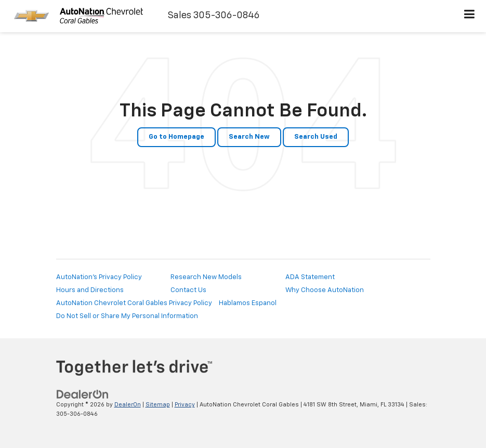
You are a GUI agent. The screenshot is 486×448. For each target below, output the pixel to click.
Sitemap (158, 405)
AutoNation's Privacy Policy (99, 277)
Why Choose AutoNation (325, 290)
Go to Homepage (176, 137)
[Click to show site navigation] (470, 16)
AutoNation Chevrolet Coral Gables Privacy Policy (134, 303)
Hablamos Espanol (248, 303)
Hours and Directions (90, 290)
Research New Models (206, 277)
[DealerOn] (83, 394)
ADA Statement (310, 277)
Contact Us (188, 290)
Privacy (185, 405)
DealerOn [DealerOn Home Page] (128, 405)
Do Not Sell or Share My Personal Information (127, 316)
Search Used (316, 137)
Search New (249, 137)
